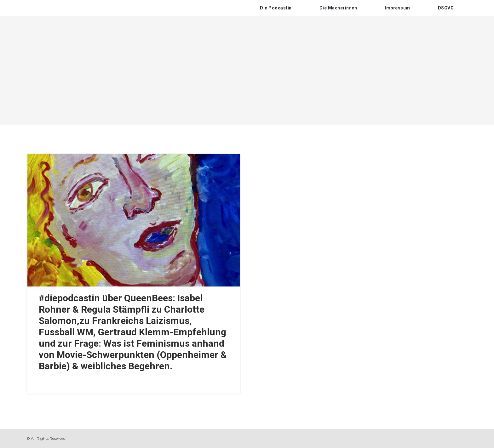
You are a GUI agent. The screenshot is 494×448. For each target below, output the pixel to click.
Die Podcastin (276, 8)
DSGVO (446, 8)
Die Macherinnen (338, 8)
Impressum (397, 8)
